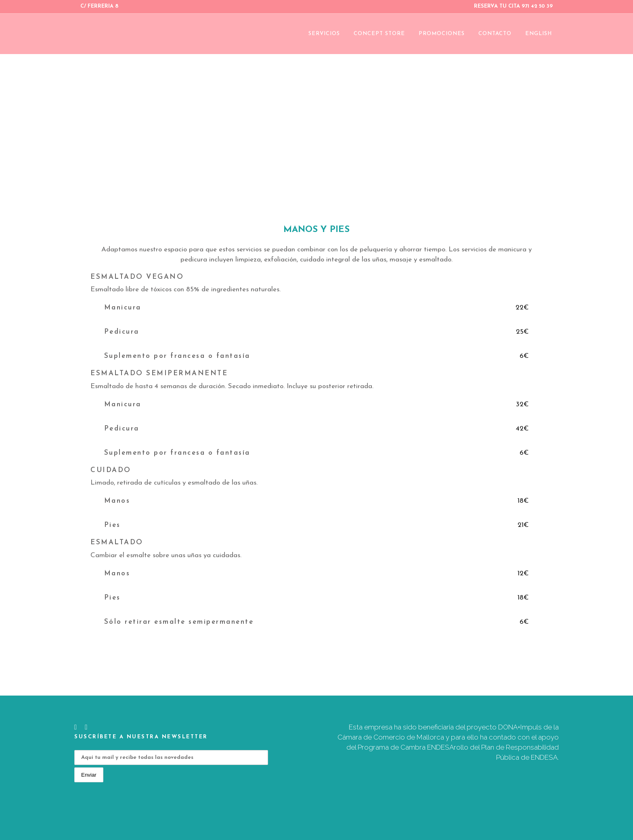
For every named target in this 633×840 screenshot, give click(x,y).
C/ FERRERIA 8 (99, 6)
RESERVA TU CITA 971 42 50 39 (513, 6)
